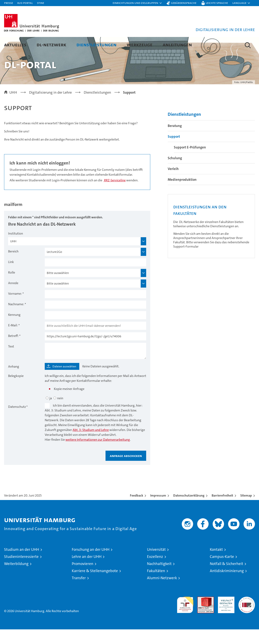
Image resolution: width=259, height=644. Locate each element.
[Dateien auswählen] (62, 381)
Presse (9, 3)
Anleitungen (177, 45)
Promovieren (83, 578)
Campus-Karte (222, 571)
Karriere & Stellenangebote (95, 585)
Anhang (14, 381)
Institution (16, 248)
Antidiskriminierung (227, 585)
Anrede (13, 298)
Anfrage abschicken (126, 470)
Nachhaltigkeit (159, 578)
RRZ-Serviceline (115, 195)
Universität (156, 564)
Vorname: (15, 308)
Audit (201, 613)
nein (60, 413)
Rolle (12, 287)
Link (11, 277)
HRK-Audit (225, 613)
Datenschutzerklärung (189, 510)
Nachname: (16, 319)
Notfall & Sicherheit (226, 578)
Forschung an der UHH (91, 564)
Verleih (173, 183)
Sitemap (246, 510)
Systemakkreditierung (247, 613)
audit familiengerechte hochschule (185, 618)
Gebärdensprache (184, 3)
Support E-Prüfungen (190, 162)
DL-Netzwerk (51, 45)
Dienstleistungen (96, 45)
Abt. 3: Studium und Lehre (91, 444)
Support (174, 151)
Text (11, 361)
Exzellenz (155, 571)
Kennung (14, 329)
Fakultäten (156, 585)
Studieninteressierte (21, 571)
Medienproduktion (182, 194)
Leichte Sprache (217, 3)
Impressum (158, 510)
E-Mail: (13, 340)
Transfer (79, 593)
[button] (137, 3)
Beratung (175, 140)
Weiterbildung (16, 578)
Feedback (137, 510)
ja (51, 413)
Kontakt (216, 564)
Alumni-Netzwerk (162, 593)
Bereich (13, 266)
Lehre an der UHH (87, 571)
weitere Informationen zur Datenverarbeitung (98, 454)
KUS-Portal (25, 3)
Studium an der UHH (22, 564)
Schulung (175, 173)
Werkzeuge (140, 45)
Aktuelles (15, 45)
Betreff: (13, 350)
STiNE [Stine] (41, 3)
